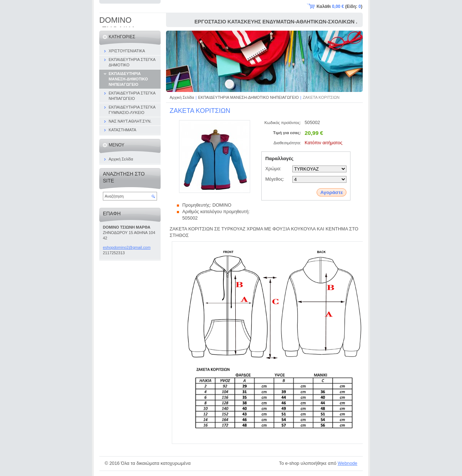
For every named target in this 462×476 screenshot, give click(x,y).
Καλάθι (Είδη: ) (339, 6)
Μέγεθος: (275, 179)
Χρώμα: (273, 169)
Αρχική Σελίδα (182, 97)
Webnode (347, 463)
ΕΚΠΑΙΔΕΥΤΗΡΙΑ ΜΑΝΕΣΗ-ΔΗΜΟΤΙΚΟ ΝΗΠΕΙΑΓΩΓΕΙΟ (249, 97)
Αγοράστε (332, 192)
